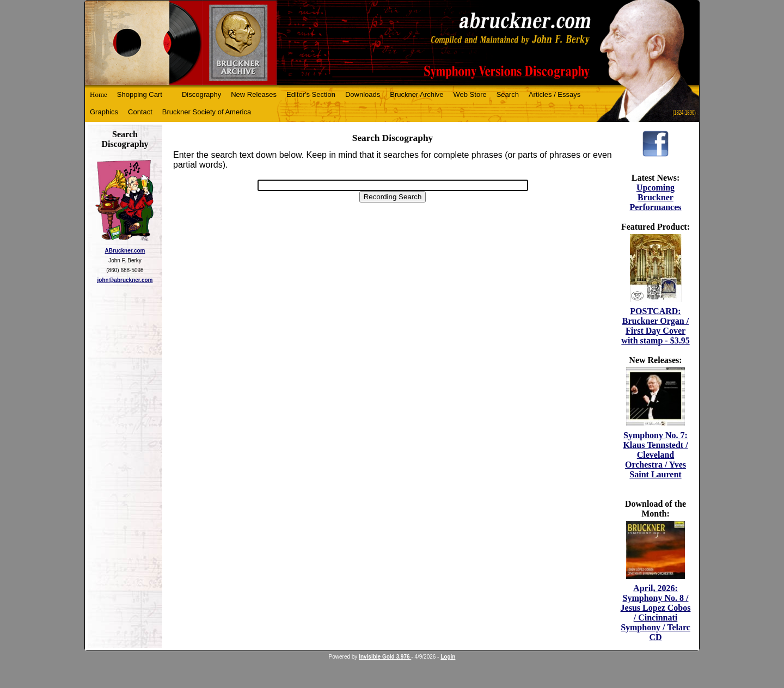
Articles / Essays (555, 94)
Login (448, 657)
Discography (201, 94)
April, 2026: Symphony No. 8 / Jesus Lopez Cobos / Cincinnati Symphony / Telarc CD (656, 613)
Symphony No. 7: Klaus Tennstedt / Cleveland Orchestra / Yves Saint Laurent (655, 455)
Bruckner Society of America (207, 112)
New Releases (254, 94)
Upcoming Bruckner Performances (655, 197)
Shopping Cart (140, 94)
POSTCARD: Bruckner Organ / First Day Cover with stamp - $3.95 (655, 326)
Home (99, 94)
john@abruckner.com (125, 280)
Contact (140, 112)
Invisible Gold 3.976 (385, 657)
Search (508, 94)
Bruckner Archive (416, 94)
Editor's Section (311, 94)
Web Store (470, 94)
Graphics (104, 112)
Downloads (363, 94)
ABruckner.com (125, 251)
